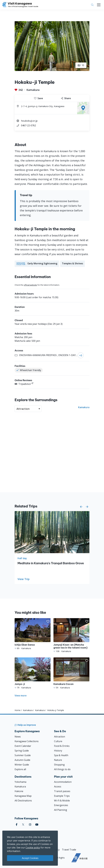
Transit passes (62, 791)
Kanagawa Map (23, 796)
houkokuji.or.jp (29, 121)
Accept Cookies (30, 858)
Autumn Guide (22, 760)
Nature (58, 760)
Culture (58, 741)
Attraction (60, 737)
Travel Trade (69, 850)
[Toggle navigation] (99, 5)
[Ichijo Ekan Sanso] (33, 634)
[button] (81, 507)
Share (66, 98)
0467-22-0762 (28, 125)
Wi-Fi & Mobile (62, 801)
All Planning (61, 810)
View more (21, 696)
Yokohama (20, 782)
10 (81, 65)
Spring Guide (22, 751)
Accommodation (63, 782)
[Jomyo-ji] (33, 673)
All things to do (62, 769)
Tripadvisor (23, 384)
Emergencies (61, 805)
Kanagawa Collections (27, 741)
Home (18, 710)
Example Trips (62, 796)
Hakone (19, 791)
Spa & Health (61, 755)
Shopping (59, 765)
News (18, 737)
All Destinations (23, 801)
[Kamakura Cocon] (71, 673)
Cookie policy (33, 848)
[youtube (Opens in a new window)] (37, 825)
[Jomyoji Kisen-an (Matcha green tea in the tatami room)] (71, 635)
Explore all (20, 769)
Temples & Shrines (73, 263)
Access (58, 787)
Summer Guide (23, 755)
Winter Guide (22, 765)
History (58, 751)
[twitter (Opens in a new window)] (23, 825)
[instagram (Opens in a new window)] (30, 825)
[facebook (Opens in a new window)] (17, 825)
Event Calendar (23, 746)
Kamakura (33, 90)
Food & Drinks (62, 746)
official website (30, 285)
